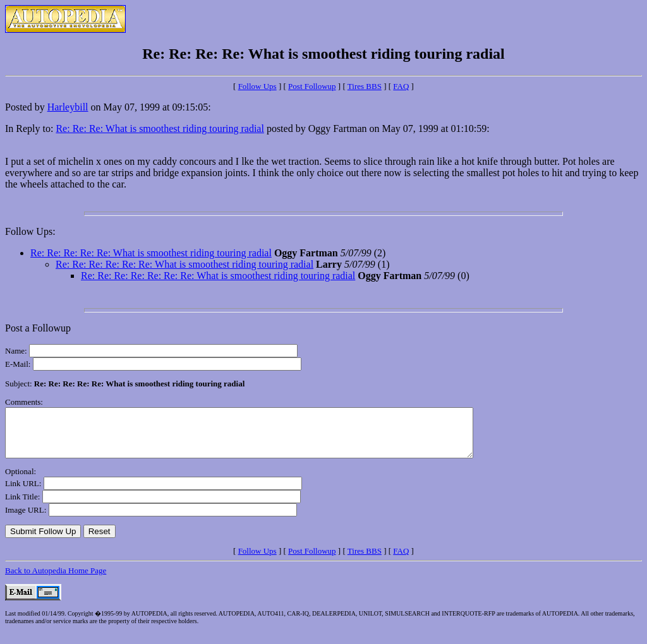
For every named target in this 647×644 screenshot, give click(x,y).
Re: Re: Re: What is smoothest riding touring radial (160, 128)
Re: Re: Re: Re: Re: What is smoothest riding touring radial (151, 253)
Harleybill (68, 107)
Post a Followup (38, 328)
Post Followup (312, 86)
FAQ (401, 86)
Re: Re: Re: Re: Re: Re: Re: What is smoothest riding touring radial (218, 276)
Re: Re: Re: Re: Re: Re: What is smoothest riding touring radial (184, 264)
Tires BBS (365, 86)
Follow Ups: (30, 231)
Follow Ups (257, 86)
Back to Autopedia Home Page (56, 580)
